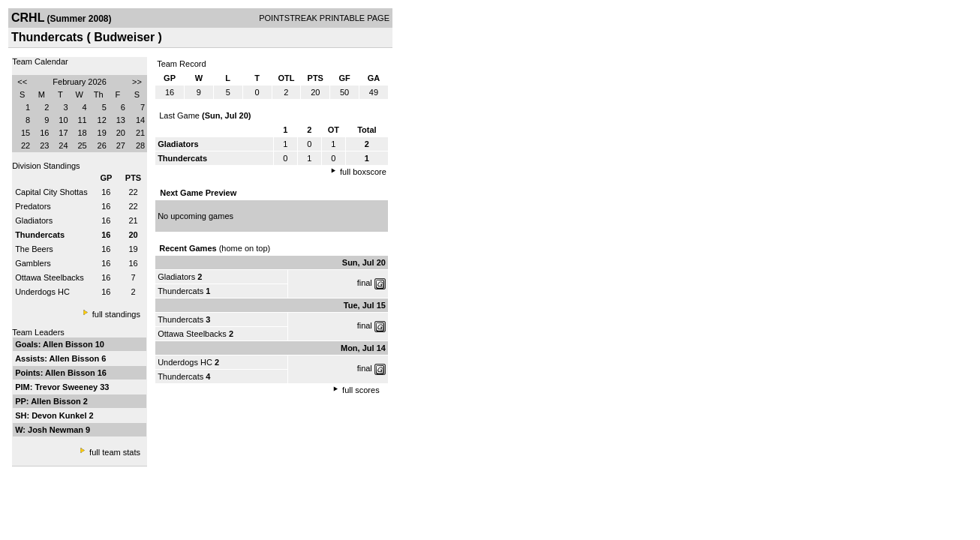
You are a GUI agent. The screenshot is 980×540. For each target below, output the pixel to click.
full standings (116, 314)
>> (137, 82)
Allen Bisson (69, 344)
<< (22, 82)
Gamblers (33, 263)
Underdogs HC (42, 292)
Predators (33, 206)
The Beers (34, 249)
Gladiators (34, 220)
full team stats (115, 452)
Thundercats (180, 291)
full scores (361, 390)
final (365, 283)
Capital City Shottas (51, 192)
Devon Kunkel (60, 415)
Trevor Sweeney (67, 387)
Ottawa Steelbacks (50, 277)
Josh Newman (57, 430)
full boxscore (363, 172)
